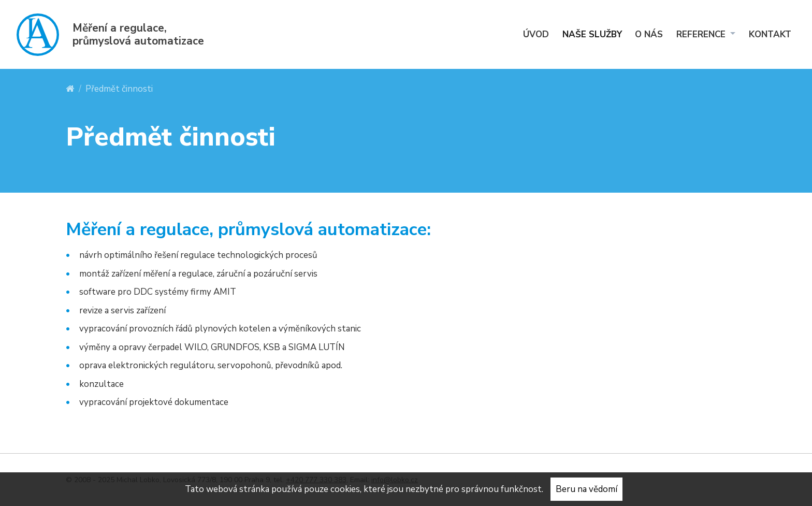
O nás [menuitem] (649, 34)
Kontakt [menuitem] (770, 34)
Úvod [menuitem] (536, 34)
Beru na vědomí (586, 489)
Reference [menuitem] (702, 34)
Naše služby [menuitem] (592, 34)
